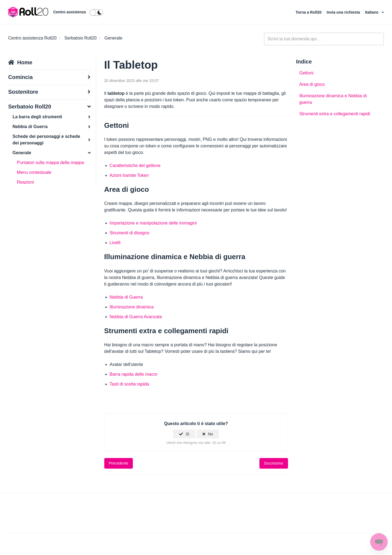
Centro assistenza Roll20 (32, 38)
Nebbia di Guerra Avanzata (136, 317)
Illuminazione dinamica (132, 307)
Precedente (119, 463)
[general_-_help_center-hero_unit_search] (324, 39)
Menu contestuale (34, 172)
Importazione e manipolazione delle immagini (153, 223)
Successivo (274, 463)
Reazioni (25, 182)
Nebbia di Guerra (126, 297)
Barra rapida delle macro (134, 374)
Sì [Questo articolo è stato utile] (187, 434)
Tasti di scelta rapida (129, 384)
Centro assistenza (69, 12)
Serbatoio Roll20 (81, 38)
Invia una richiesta (344, 12)
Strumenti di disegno (130, 233)
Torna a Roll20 (309, 12)
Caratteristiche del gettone (135, 166)
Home (25, 62)
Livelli (115, 243)
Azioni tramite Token (129, 175)
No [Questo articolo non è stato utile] (210, 434)
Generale (114, 38)
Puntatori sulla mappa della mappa (50, 163)
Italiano (372, 12)
